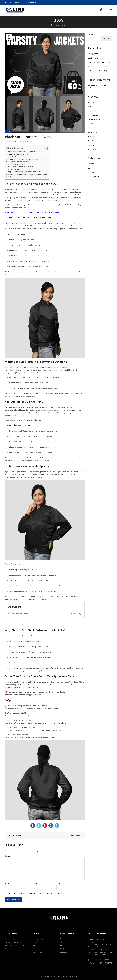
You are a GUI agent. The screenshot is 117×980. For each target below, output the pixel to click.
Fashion (63, 25)
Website (62, 883)
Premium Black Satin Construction (21, 154)
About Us (64, 942)
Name (8, 883)
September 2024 (94, 128)
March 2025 (92, 106)
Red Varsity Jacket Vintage (98, 71)
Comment (9, 856)
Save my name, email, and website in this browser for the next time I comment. (36, 893)
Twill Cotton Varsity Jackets (15, 942)
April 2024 (92, 149)
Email (35, 883)
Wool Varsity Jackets (13, 949)
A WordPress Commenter (97, 85)
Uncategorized (93, 177)
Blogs (35, 942)
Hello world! (92, 88)
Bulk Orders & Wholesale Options (20, 167)
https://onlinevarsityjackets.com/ (27, 695)
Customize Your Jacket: (19, 164)
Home (55, 25)
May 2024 (92, 145)
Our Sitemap (37, 952)
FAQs (10, 177)
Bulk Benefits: (15, 169)
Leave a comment (26, 142)
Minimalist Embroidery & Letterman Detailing (25, 159)
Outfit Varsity (93, 58)
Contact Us (37, 949)
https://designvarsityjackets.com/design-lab (23, 420)
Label (90, 168)
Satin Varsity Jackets (13, 939)
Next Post (75, 836)
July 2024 (91, 136)
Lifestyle (91, 172)
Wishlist (101, 9)
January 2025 (93, 115)
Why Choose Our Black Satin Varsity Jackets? (25, 172)
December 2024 (94, 119)
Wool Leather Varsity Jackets (16, 945)
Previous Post (16, 836)
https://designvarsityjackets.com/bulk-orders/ (24, 477)
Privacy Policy (38, 939)
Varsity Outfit (93, 54)
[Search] (95, 10)
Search (91, 34)
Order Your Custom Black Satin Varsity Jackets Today (27, 174)
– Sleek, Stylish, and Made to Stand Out (22, 152)
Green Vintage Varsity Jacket (99, 67)
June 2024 (92, 141)
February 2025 (93, 111)
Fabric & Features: (17, 157)
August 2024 (93, 132)
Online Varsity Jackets (54, 976)
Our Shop (36, 945)
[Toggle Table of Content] (44, 148)
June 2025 (92, 102)
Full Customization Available (19, 162)
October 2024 (93, 124)
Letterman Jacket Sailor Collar (99, 62)
